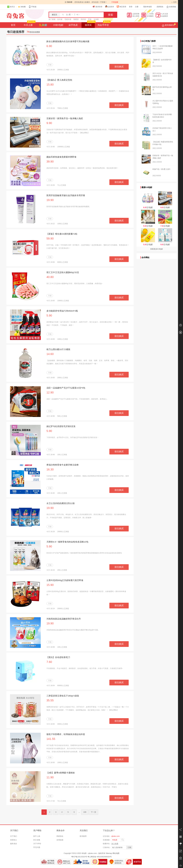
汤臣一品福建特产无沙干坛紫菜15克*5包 (66, 388)
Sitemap (109, 853)
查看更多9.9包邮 (157, 249)
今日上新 (29, 24)
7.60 (49, 662)
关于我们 (14, 836)
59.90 (50, 238)
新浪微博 (83, 836)
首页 (13, 25)
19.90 (50, 200)
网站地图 (116, 853)
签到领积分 (169, 25)
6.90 (49, 46)
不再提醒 (115, 2)
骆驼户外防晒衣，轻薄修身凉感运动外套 (66, 734)
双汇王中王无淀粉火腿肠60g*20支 (63, 272)
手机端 (32, 7)
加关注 (11, 7)
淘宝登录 (121, 7)
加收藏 (23, 7)
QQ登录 (109, 7)
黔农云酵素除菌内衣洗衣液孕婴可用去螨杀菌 (68, 41)
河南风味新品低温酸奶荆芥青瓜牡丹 (64, 619)
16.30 (50, 469)
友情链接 (60, 840)
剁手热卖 (73, 25)
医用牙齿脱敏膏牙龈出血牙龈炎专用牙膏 (66, 195)
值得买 (90, 24)
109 (85, 812)
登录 (131, 7)
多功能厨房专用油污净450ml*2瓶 (62, 311)
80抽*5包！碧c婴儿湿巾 (161, 169)
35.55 (50, 700)
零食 (90, 19)
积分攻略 (37, 840)
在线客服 (171, 7)
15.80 (50, 85)
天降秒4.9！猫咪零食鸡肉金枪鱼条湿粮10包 (67, 542)
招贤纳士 (14, 840)
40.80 (50, 277)
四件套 (83, 19)
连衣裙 (60, 19)
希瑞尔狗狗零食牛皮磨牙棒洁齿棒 (63, 465)
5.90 (49, 315)
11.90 (50, 777)
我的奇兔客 (148, 7)
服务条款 (14, 844)
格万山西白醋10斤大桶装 (58, 349)
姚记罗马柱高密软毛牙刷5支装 (61, 426)
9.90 (49, 123)
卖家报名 (160, 7)
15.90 (50, 585)
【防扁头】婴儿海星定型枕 (59, 80)
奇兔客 (15, 16)
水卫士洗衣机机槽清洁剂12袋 (61, 503)
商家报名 (60, 836)
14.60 (50, 354)
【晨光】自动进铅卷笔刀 (58, 657)
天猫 (50, 65)
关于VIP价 (37, 844)
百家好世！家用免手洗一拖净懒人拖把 (65, 118)
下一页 (94, 812)
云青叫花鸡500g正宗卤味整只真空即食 (65, 580)
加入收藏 (115, 844)
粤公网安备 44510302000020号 (100, 857)
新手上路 (37, 836)
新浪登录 (98, 7)
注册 (137, 7)
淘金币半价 (104, 24)
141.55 (51, 739)
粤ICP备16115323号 (79, 857)
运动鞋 (96, 19)
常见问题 (37, 847)
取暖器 (76, 19)
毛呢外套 (68, 19)
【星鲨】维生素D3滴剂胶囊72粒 (62, 234)
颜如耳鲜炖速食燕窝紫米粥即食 (61, 157)
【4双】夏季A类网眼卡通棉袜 (61, 773)
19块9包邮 (58, 25)
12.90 (50, 392)
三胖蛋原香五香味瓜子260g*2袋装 (63, 696)
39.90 (50, 162)
